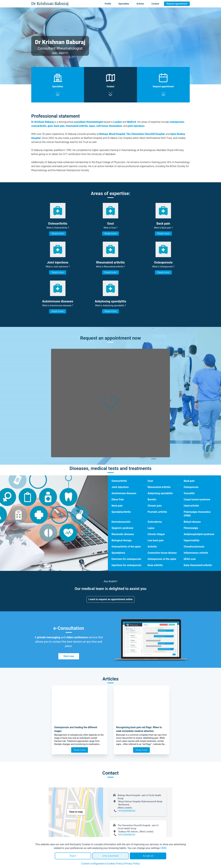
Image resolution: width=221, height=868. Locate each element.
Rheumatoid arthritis (159, 487)
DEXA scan (190, 559)
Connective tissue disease (162, 553)
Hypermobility (192, 540)
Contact (155, 4)
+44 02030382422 (127, 811)
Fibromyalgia (191, 528)
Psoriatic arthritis (157, 512)
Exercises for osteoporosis (126, 559)
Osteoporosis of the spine (162, 559)
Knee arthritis (155, 565)
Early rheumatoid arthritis (198, 565)
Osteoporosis (191, 487)
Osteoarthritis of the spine (126, 547)
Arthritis (152, 547)
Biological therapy (122, 540)
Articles (140, 4)
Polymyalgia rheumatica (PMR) (197, 514)
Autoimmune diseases (124, 493)
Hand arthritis (191, 506)
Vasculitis (189, 493)
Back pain (189, 481)
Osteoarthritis (119, 481)
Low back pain (156, 540)
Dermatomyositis (121, 522)
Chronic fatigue (156, 534)
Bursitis (152, 499)
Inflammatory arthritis (196, 553)
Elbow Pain (118, 499)
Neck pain (117, 506)
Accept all (148, 856)
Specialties (124, 4)
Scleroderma (155, 522)
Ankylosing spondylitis (160, 493)
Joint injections (120, 487)
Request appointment (177, 4)
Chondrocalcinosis (194, 547)
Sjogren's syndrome (122, 528)
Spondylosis (118, 553)
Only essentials (110, 856)
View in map (76, 812)
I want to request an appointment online (111, 599)
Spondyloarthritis (121, 512)
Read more (58, 234)
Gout (150, 481)
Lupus (151, 528)
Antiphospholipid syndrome (199, 534)
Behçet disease (192, 522)
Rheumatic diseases (123, 534)
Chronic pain (155, 506)
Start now (69, 656)
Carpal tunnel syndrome (197, 499)
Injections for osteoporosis (127, 565)
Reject (73, 856)
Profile (108, 4)
